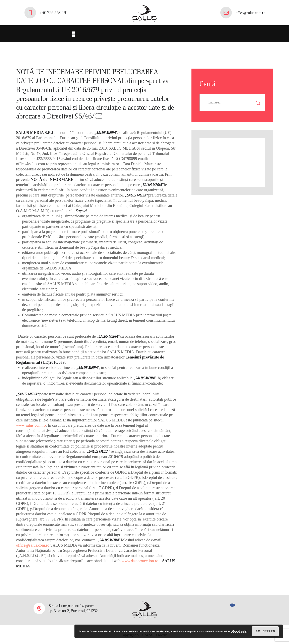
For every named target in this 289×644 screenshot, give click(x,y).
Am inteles (266, 631)
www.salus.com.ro (31, 424)
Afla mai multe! (239, 631)
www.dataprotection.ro (140, 560)
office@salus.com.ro (33, 544)
